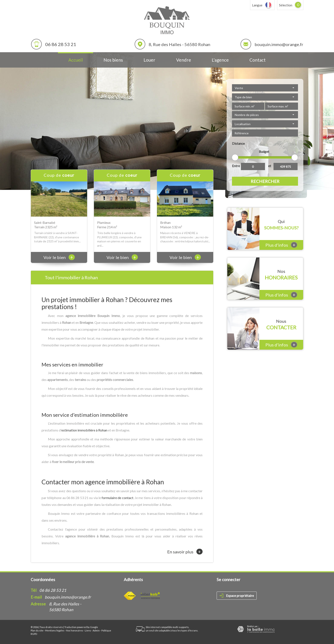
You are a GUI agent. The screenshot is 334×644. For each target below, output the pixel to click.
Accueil (76, 60)
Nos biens (113, 60)
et (270, 166)
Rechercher (265, 181)
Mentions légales (55, 630)
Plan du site (37, 630)
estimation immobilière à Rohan (84, 430)
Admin (96, 630)
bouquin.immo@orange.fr (279, 44)
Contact (258, 60)
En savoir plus (185, 552)
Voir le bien (59, 257)
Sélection (286, 5)
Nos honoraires (75, 630)
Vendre (184, 60)
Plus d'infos (281, 245)
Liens (88, 630)
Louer (149, 60)
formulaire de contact (117, 498)
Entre (236, 166)
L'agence (220, 60)
